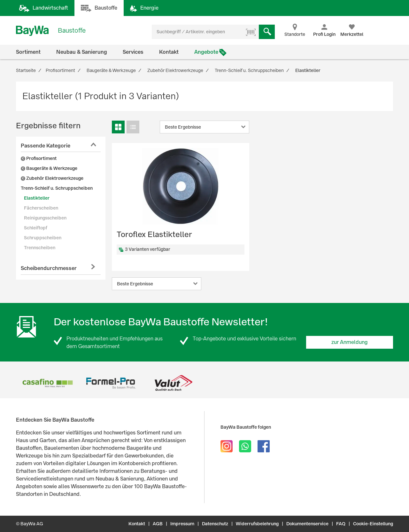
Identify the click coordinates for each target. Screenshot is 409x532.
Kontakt (169, 52)
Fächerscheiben (41, 208)
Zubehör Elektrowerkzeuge (52, 178)
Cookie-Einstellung (373, 524)
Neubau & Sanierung (82, 52)
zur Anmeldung (350, 342)
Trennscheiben (40, 248)
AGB (158, 524)
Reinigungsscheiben (45, 218)
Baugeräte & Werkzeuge (49, 168)
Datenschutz (215, 524)
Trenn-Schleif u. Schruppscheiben (57, 188)
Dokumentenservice (307, 524)
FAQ (341, 524)
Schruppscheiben (43, 238)
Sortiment (28, 52)
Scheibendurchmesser (49, 268)
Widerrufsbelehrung (257, 524)
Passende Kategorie (46, 146)
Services (133, 52)
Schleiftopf (36, 228)
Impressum (182, 524)
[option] (47, 383)
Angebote (206, 52)
